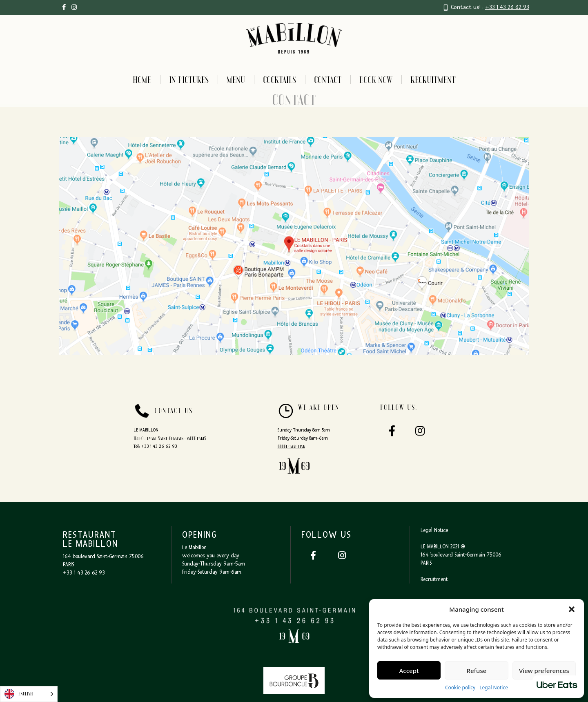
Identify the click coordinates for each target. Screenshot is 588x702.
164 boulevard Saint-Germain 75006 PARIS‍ (461, 559)
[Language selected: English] (29, 694)
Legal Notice (494, 687)
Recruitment (433, 80)
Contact (328, 80)
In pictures (189, 80)
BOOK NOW (376, 80)
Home (142, 80)
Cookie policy (460, 687)
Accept (409, 671)
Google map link (291, 447)
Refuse (477, 671)
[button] (572, 609)
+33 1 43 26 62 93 (507, 7)
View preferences (544, 671)
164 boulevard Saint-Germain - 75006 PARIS (170, 438)
